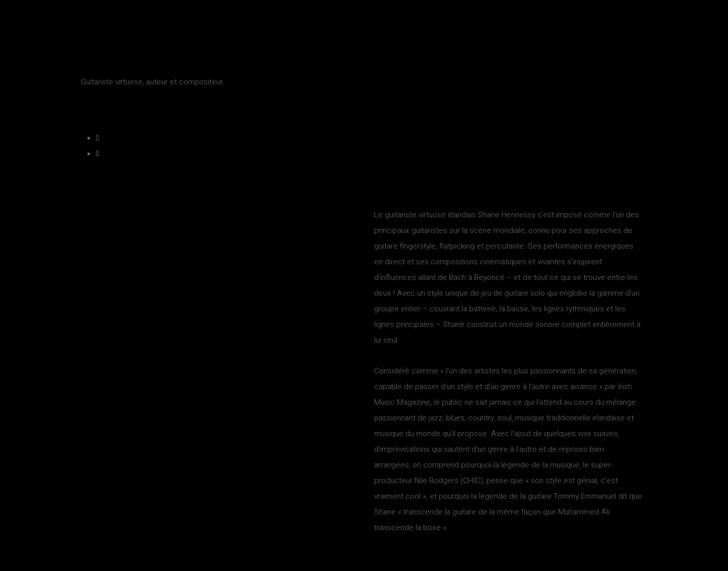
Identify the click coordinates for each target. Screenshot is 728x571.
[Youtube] (98, 154)
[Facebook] (98, 138)
